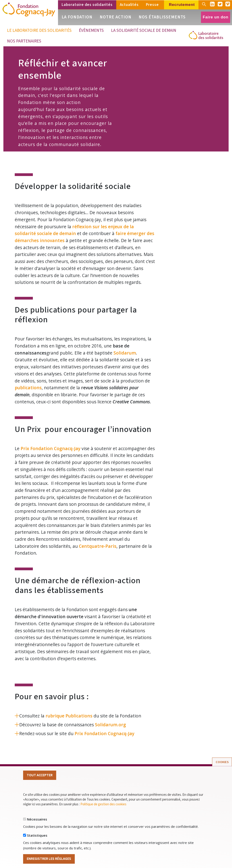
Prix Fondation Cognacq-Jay (51, 448)
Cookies (222, 764)
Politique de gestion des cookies (103, 806)
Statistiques (37, 837)
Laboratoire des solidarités (87, 5)
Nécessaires (37, 821)
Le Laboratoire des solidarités (39, 30)
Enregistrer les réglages (49, 861)
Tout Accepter (40, 777)
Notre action (116, 17)
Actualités (129, 5)
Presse (152, 5)
